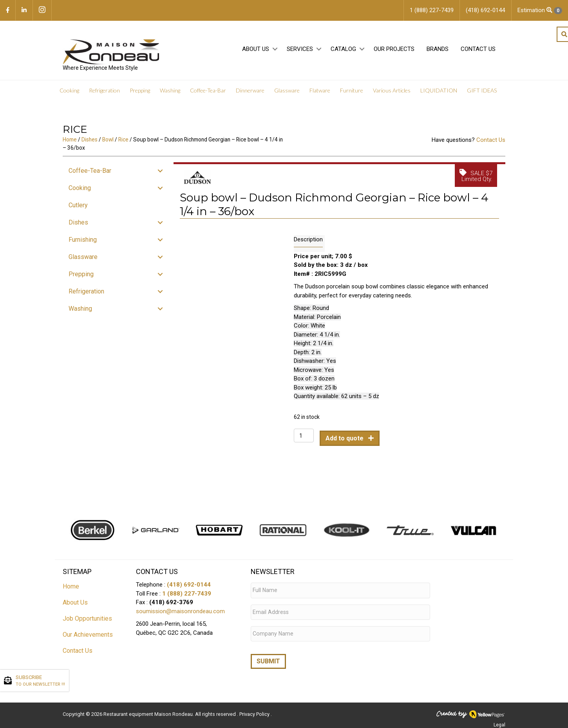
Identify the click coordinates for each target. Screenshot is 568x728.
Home (70, 143)
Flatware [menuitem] (320, 94)
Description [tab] (308, 243)
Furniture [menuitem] (352, 94)
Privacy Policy (255, 711)
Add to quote (345, 442)
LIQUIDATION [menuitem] (439, 94)
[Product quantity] (304, 439)
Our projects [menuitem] (394, 51)
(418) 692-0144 (189, 588)
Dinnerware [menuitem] (250, 94)
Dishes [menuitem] (78, 225)
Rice (123, 143)
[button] (275, 52)
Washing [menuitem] (170, 94)
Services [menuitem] (300, 51)
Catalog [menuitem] (343, 51)
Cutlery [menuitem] (78, 208)
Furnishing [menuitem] (83, 243)
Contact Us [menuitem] (478, 51)
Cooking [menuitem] (69, 94)
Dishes (90, 143)
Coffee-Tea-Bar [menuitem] (208, 94)
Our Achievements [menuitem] (88, 638)
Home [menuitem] (71, 590)
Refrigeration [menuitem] (104, 94)
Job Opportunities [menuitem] (87, 622)
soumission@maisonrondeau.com (180, 614)
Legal (499, 721)
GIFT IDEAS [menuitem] (482, 94)
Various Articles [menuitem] (392, 94)
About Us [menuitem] (256, 51)
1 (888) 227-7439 (187, 597)
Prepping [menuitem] (140, 94)
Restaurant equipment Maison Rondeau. (149, 711)
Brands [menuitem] (438, 51)
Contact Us (491, 143)
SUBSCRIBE (40, 681)
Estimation (540, 10)
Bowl (108, 143)
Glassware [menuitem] (287, 94)
